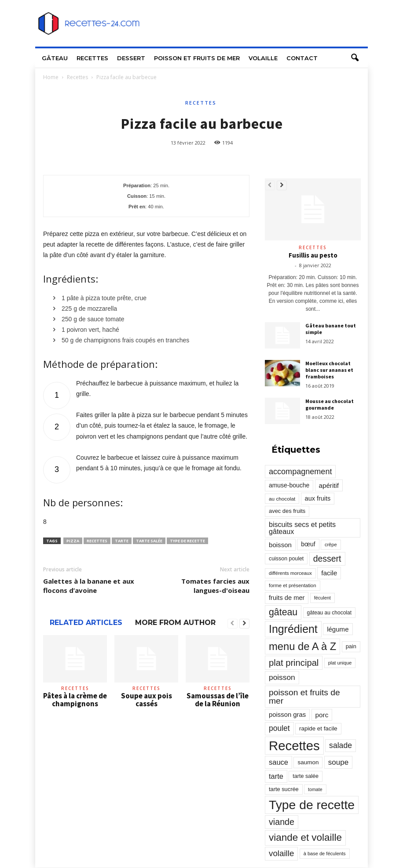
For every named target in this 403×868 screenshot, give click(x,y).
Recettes (92, 58)
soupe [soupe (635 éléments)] (338, 762)
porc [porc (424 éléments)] (322, 715)
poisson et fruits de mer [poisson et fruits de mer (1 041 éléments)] (304, 697)
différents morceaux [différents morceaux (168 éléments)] (290, 573)
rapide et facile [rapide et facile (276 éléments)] (318, 728)
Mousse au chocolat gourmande (330, 404)
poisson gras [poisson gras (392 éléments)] (287, 715)
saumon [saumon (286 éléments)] (308, 762)
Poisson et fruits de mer (197, 58)
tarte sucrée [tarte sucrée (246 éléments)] (284, 789)
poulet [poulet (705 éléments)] (279, 728)
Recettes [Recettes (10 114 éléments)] (294, 746)
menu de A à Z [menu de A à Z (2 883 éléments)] (302, 646)
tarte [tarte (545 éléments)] (276, 776)
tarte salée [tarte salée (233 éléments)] (306, 776)
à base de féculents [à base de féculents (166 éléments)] (325, 853)
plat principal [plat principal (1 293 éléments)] (294, 663)
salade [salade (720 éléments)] (341, 745)
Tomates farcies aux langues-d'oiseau (215, 586)
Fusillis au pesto (313, 255)
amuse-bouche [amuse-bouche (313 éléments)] (289, 485)
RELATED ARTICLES (86, 623)
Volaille (263, 58)
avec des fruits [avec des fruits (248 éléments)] (287, 511)
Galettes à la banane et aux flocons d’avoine (89, 586)
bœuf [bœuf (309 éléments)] (308, 544)
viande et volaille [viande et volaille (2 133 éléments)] (305, 837)
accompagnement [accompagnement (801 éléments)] (300, 472)
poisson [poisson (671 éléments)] (282, 677)
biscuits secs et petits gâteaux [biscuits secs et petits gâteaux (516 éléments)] (302, 528)
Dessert (131, 58)
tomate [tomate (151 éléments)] (315, 789)
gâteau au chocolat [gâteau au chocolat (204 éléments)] (329, 613)
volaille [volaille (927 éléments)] (281, 853)
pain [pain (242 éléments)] (351, 646)
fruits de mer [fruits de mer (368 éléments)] (287, 598)
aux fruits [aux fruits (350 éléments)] (318, 498)
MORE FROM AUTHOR (175, 623)
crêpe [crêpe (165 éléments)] (331, 545)
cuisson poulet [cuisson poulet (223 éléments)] (286, 559)
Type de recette (187, 541)
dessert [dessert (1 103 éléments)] (327, 559)
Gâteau (55, 58)
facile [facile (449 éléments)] (329, 573)
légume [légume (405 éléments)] (338, 629)
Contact (302, 58)
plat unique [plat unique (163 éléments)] (340, 663)
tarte (122, 541)
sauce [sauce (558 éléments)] (278, 762)
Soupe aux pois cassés (147, 700)
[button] (355, 58)
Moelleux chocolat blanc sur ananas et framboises (329, 370)
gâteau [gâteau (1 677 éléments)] (283, 612)
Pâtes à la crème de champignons (75, 700)
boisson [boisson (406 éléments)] (280, 545)
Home (51, 77)
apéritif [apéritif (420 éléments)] (329, 485)
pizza (73, 541)
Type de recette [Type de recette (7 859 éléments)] (312, 805)
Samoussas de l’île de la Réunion (218, 700)
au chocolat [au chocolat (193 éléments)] (282, 499)
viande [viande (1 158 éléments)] (282, 822)
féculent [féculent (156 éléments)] (322, 598)
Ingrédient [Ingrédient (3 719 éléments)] (293, 629)
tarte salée (149, 541)
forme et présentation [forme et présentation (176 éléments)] (293, 585)
